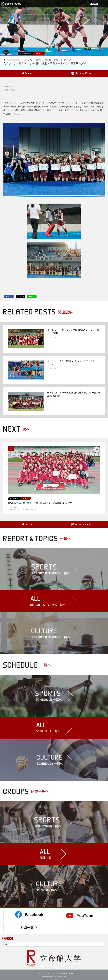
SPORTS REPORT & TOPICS (17, 60)
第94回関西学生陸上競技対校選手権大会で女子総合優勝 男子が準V (40, 503)
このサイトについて (44, 974)
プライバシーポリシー (64, 974)
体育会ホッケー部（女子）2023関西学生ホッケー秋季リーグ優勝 (73, 332)
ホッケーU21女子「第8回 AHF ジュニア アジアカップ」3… (72, 363)
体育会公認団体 (15, 510)
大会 (23, 510)
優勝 (7, 90)
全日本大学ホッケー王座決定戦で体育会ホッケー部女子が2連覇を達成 (74, 394)
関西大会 (13, 90)
